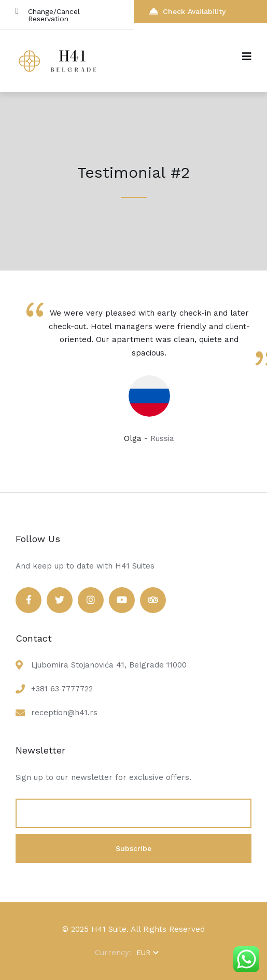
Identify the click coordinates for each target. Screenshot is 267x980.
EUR (147, 953)
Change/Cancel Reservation (48, 15)
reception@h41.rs (64, 713)
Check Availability (187, 11)
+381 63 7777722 (62, 689)
